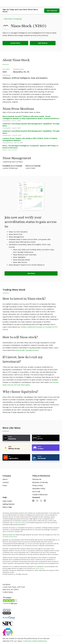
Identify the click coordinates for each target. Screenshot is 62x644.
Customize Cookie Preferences (35, 641)
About (5, 479)
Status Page (7, 507)
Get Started (52, 11)
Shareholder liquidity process (27, 350)
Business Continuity (40, 482)
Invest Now (15, 43)
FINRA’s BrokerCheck (11, 537)
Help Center (7, 501)
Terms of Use (40, 568)
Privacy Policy (38, 485)
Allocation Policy (39, 489)
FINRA (9, 532)
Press (5, 485)
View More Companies (13, 19)
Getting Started (8, 504)
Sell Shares (43, 43)
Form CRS (36, 492)
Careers (6, 482)
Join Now (31, 273)
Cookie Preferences (40, 495)
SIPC (13, 532)
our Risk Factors (18, 523)
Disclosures (37, 479)
